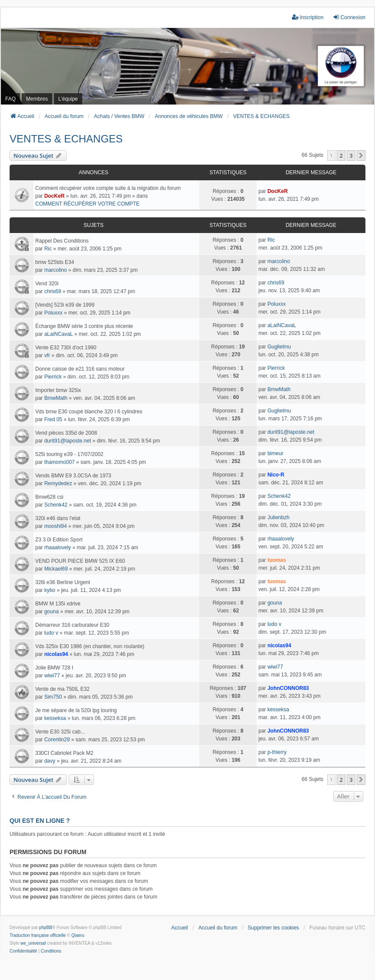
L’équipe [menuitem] (68, 99)
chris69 (53, 291)
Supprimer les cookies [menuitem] (273, 928)
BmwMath (56, 398)
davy (50, 761)
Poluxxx (54, 313)
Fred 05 (53, 419)
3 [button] (351, 155)
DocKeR (55, 196)
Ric (48, 249)
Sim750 (53, 697)
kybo (50, 590)
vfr (47, 355)
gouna (52, 612)
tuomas (277, 560)
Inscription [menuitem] (308, 17)
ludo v (51, 633)
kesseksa (55, 718)
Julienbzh (279, 517)
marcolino (56, 270)
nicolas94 (56, 654)
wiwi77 (52, 676)
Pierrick (53, 377)
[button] (361, 155)
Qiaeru (78, 935)
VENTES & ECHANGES (66, 139)
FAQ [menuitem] (10, 99)
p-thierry (277, 752)
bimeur (276, 453)
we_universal (33, 943)
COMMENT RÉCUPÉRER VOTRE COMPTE (87, 204)
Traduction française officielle (38, 935)
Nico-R (276, 475)
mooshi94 (56, 526)
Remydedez (58, 483)
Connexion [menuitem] (349, 17)
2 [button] (341, 155)
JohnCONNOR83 (288, 688)
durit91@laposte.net (68, 441)
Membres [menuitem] (37, 99)
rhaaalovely (58, 547)
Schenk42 (56, 505)
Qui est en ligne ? (40, 821)
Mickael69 (56, 569)
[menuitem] (23, 951)
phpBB (46, 928)
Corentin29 (57, 740)
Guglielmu (279, 347)
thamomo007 (60, 462)
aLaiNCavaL (59, 334)
